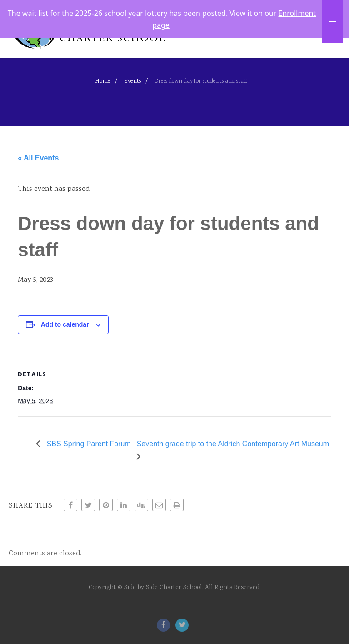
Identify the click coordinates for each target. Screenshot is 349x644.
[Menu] (324, 53)
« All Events (38, 196)
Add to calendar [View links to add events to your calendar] (65, 363)
